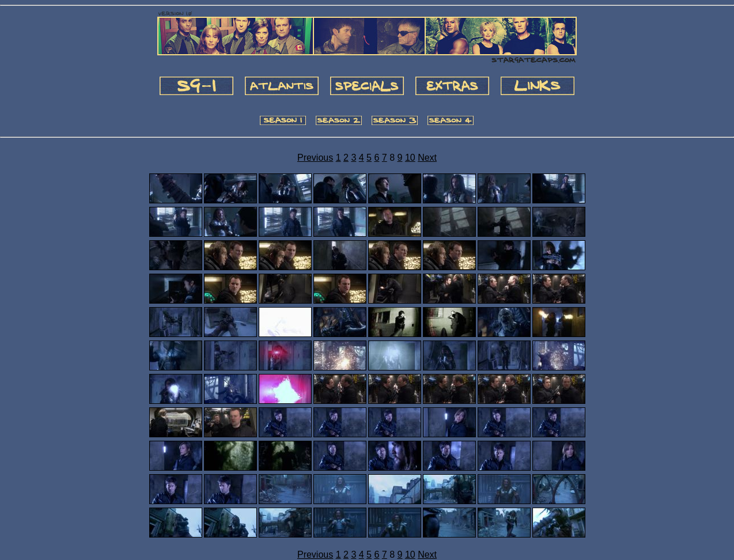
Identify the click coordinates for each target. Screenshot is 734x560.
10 (410, 158)
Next (427, 158)
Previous (315, 158)
